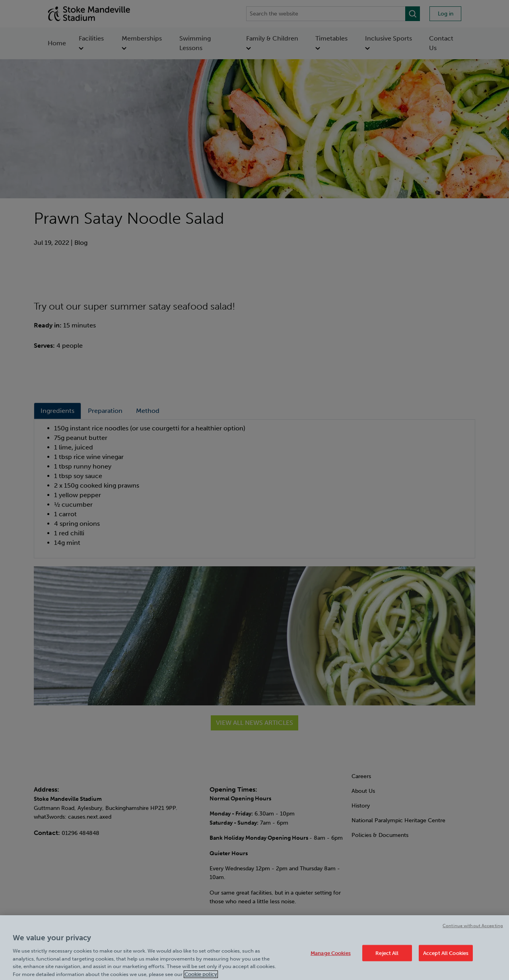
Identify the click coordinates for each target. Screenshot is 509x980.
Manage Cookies (331, 958)
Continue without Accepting (473, 931)
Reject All (387, 958)
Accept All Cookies (446, 958)
